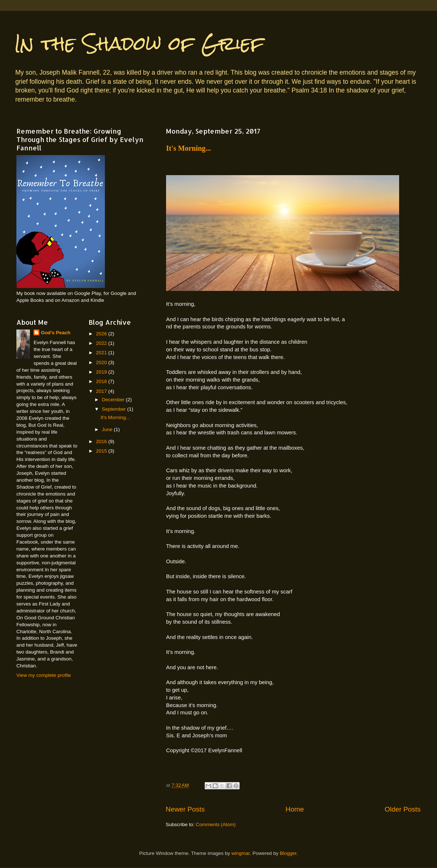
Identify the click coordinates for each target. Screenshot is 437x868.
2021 (102, 353)
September (115, 409)
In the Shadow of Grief (139, 44)
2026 (102, 334)
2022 (102, 343)
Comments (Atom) (216, 824)
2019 (102, 372)
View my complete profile (44, 675)
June (108, 429)
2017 (102, 391)
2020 (102, 362)
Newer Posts (185, 809)
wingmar (240, 853)
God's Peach (56, 333)
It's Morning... (188, 148)
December (114, 400)
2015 (102, 451)
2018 (102, 381)
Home (295, 809)
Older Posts (403, 809)
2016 (102, 441)
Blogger (288, 853)
